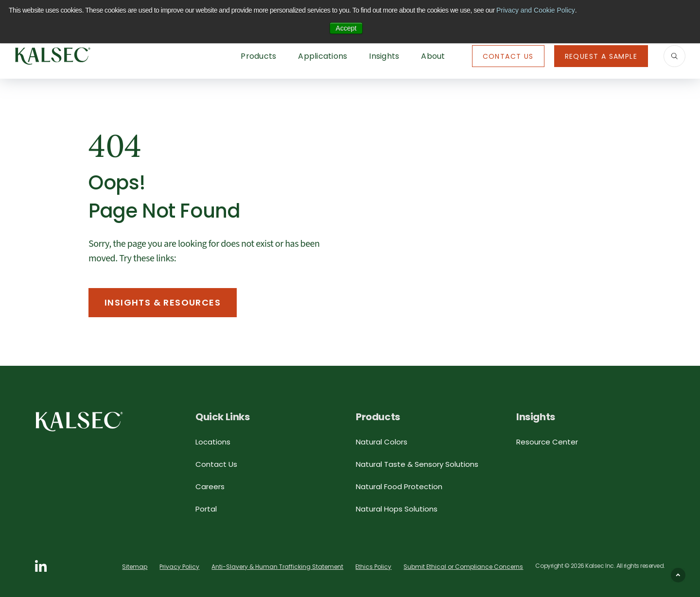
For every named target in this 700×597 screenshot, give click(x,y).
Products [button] (258, 56)
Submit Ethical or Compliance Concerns (463, 567)
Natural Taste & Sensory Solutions (417, 464)
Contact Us (508, 56)
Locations (213, 442)
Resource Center (547, 442)
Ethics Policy (373, 567)
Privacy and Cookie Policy (536, 10)
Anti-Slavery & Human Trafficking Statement (277, 567)
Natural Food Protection (399, 486)
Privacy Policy (179, 567)
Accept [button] (346, 28)
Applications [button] (323, 56)
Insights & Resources (163, 302)
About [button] (433, 56)
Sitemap (135, 567)
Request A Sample (601, 56)
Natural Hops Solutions (397, 509)
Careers (210, 486)
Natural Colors (382, 442)
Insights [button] (384, 56)
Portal (206, 509)
